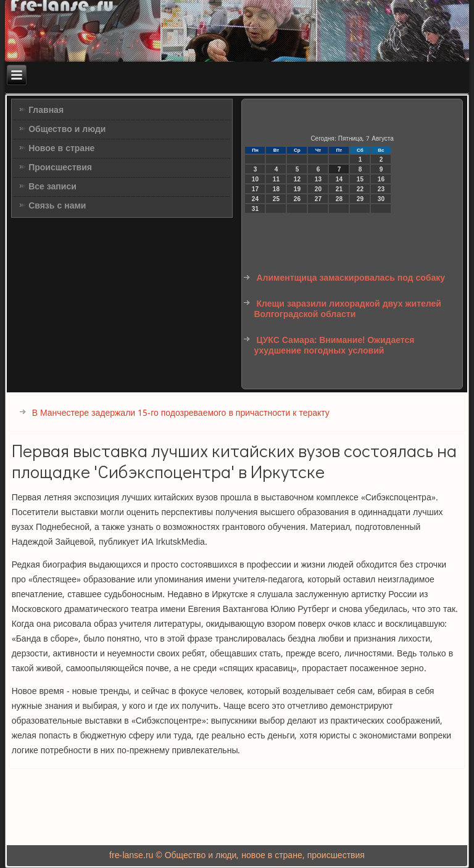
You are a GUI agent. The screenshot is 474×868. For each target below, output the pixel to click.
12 (297, 179)
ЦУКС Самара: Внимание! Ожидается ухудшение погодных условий (334, 346)
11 (276, 179)
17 (255, 189)
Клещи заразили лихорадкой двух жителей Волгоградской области (347, 310)
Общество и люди (67, 130)
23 (381, 189)
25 (276, 199)
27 (318, 199)
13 (318, 179)
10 (255, 179)
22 (360, 189)
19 (297, 189)
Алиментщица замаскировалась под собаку (351, 278)
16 (381, 179)
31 (255, 209)
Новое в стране (61, 149)
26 (297, 199)
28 (339, 199)
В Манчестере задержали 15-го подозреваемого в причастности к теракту (181, 413)
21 (339, 189)
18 (276, 189)
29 (360, 199)
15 (360, 179)
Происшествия (60, 168)
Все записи (52, 187)
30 (381, 199)
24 (255, 199)
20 (318, 189)
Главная (46, 110)
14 (339, 179)
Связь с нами (57, 206)
